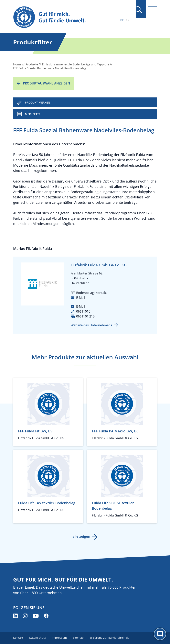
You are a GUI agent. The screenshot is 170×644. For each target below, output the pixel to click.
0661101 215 (85, 316)
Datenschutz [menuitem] (38, 638)
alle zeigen (81, 536)
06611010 (83, 311)
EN (128, 20)
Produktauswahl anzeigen (47, 83)
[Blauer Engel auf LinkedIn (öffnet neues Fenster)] (15, 616)
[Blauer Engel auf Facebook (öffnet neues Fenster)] (46, 616)
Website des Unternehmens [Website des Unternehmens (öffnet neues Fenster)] (91, 325)
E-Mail (81, 298)
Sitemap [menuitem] (79, 638)
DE (122, 20)
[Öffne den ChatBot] (160, 634)
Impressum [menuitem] (60, 638)
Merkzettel (33, 114)
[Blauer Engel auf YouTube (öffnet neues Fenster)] (36, 616)
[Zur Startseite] (63, 17)
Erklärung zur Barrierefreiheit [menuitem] (110, 638)
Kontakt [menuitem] (18, 638)
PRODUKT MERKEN (37, 102)
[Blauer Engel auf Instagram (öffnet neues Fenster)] (25, 616)
